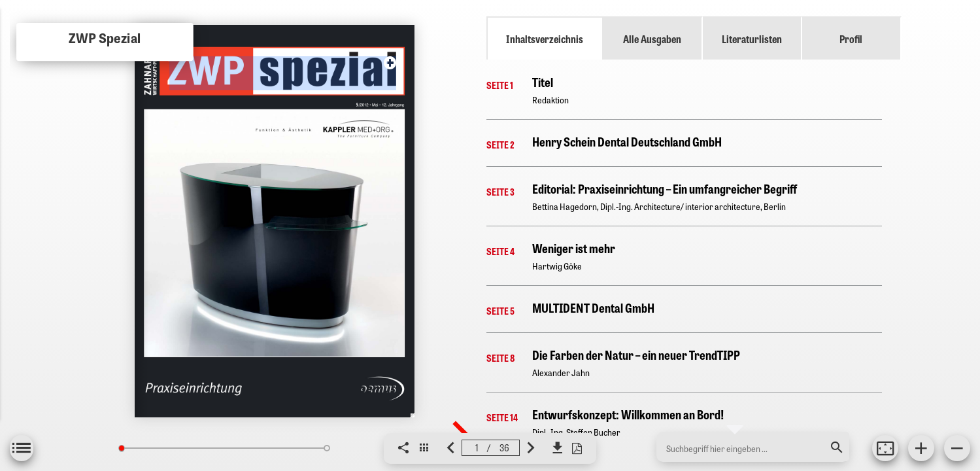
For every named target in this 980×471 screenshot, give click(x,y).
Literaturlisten (752, 39)
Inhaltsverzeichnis (545, 39)
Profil (851, 39)
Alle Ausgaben (652, 39)
